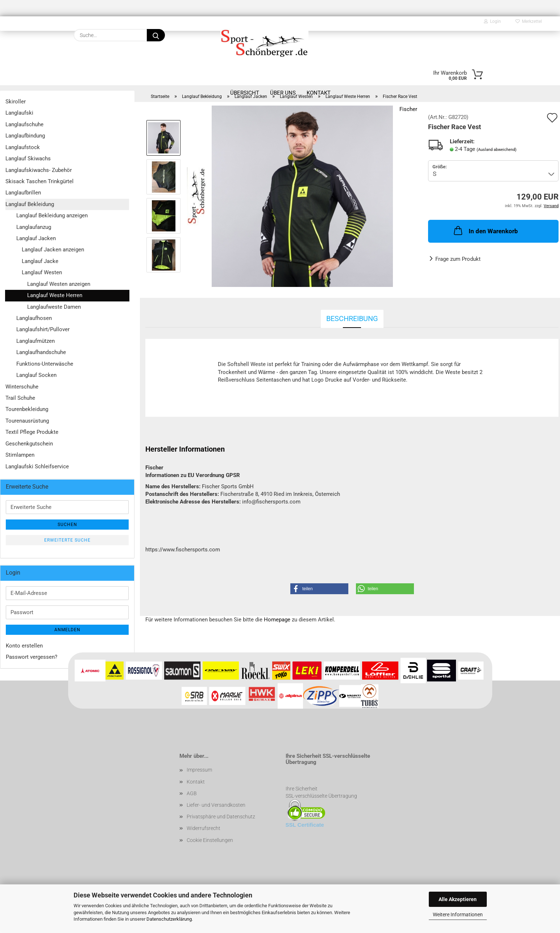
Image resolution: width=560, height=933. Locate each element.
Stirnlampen (20, 455)
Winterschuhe (22, 387)
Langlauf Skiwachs (28, 159)
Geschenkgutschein (29, 444)
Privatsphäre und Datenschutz (221, 817)
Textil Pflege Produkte (32, 432)
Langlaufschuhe (24, 124)
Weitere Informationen (458, 914)
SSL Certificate (305, 825)
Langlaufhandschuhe (41, 352)
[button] (319, 589)
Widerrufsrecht (204, 828)
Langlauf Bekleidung (30, 204)
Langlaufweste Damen (54, 307)
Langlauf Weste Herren (55, 295)
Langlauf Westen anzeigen (59, 284)
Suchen (67, 525)
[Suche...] (156, 35)
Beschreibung (352, 318)
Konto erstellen (24, 646)
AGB (192, 793)
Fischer (408, 109)
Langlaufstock (23, 147)
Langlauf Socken (36, 375)
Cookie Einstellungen (210, 840)
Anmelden (67, 630)
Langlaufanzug (34, 227)
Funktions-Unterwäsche (45, 364)
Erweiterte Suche (67, 540)
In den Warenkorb (485, 230)
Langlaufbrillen (23, 193)
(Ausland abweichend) (497, 150)
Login (492, 21)
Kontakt (196, 782)
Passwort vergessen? (32, 657)
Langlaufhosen (34, 318)
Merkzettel (529, 21)
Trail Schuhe (20, 398)
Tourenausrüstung (27, 421)
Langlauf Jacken (36, 238)
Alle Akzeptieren (458, 899)
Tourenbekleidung (27, 409)
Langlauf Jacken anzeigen (53, 250)
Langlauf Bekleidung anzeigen (52, 215)
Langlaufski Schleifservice (37, 466)
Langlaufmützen (36, 341)
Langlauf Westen (42, 272)
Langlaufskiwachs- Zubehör (39, 170)
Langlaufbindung (25, 136)
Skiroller (16, 102)
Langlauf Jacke (40, 261)
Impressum (199, 770)
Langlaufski (19, 113)
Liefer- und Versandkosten (216, 805)
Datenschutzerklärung (169, 919)
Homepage (277, 620)
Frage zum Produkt (458, 259)
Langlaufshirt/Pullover (43, 329)
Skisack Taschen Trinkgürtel (40, 181)
